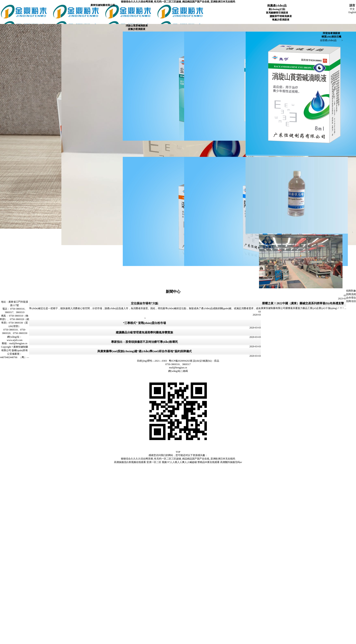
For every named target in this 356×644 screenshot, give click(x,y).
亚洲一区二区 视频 (157, 462)
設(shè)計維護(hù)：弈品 (206, 361)
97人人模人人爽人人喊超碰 (182, 462)
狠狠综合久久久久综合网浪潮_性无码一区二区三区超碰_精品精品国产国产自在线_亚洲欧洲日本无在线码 (178, 2)
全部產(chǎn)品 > (331, 40)
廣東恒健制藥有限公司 (103, 5)
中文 (352, 9)
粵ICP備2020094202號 (181, 361)
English (352, 12)
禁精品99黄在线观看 (208, 462)
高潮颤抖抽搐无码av (231, 462)
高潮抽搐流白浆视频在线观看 (130, 462)
